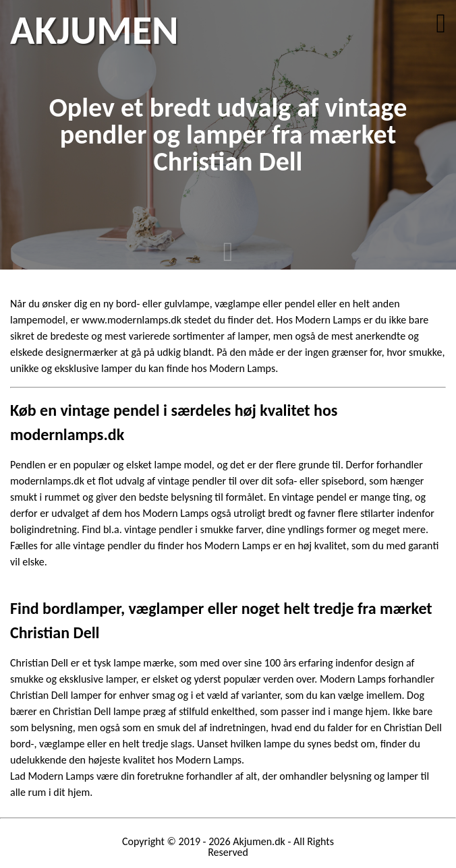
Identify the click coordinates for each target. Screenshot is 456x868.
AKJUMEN (94, 30)
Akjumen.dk (259, 841)
